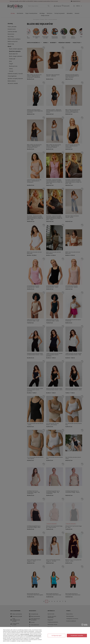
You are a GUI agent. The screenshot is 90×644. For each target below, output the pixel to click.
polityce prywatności (25, 634)
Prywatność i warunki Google (35, 635)
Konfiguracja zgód (57, 635)
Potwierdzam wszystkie (77, 635)
